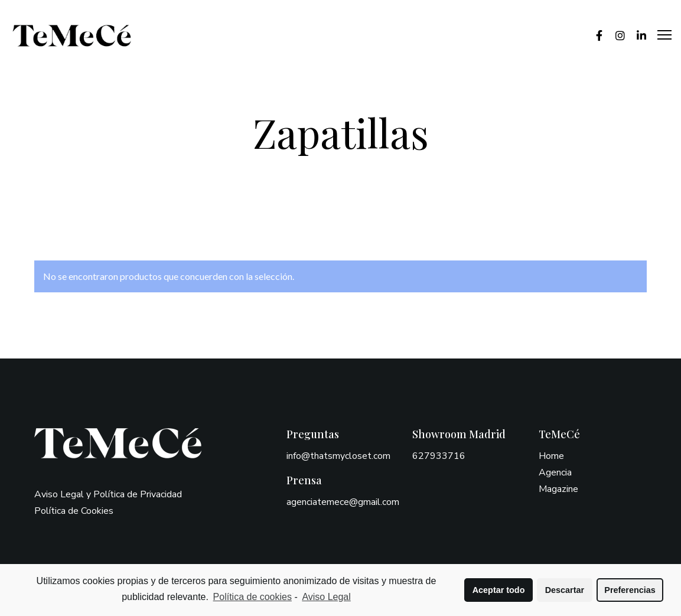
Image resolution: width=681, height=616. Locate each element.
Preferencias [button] (630, 590)
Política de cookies (252, 597)
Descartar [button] (565, 590)
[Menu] (659, 35)
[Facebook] (594, 35)
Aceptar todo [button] (499, 590)
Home (551, 456)
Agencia (555, 472)
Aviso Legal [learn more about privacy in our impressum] (326, 597)
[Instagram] (615, 35)
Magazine (558, 489)
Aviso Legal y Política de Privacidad (108, 494)
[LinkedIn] (636, 35)
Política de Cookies (74, 511)
